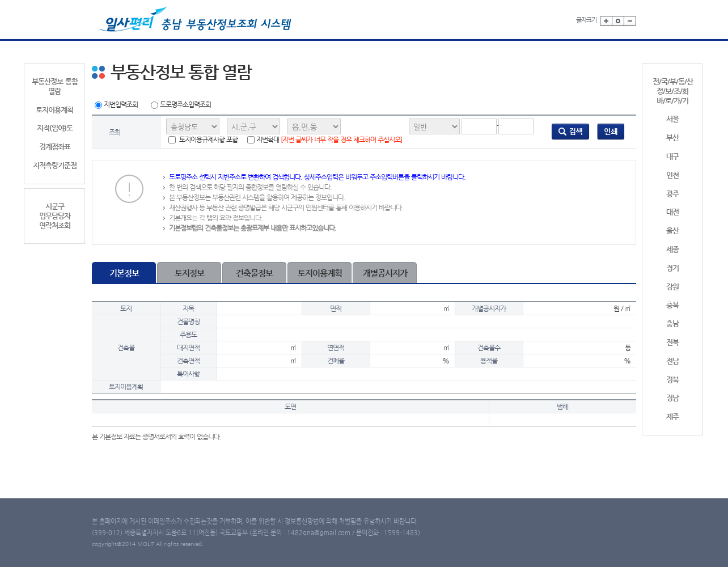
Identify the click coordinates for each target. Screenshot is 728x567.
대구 (672, 156)
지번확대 (325, 140)
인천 (672, 175)
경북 (672, 380)
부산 (672, 137)
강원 (672, 287)
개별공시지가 (385, 273)
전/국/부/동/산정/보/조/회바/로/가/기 (673, 91)
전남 (672, 361)
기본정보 (124, 273)
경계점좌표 (55, 147)
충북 (672, 305)
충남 (672, 323)
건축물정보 (254, 273)
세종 (672, 249)
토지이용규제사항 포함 (203, 140)
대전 (672, 212)
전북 (672, 342)
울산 (672, 230)
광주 (672, 194)
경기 (672, 268)
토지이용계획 (54, 110)
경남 (672, 398)
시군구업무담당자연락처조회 (55, 216)
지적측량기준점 (55, 165)
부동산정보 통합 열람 (55, 86)
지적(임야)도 (55, 128)
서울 (672, 119)
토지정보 (189, 273)
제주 (672, 416)
